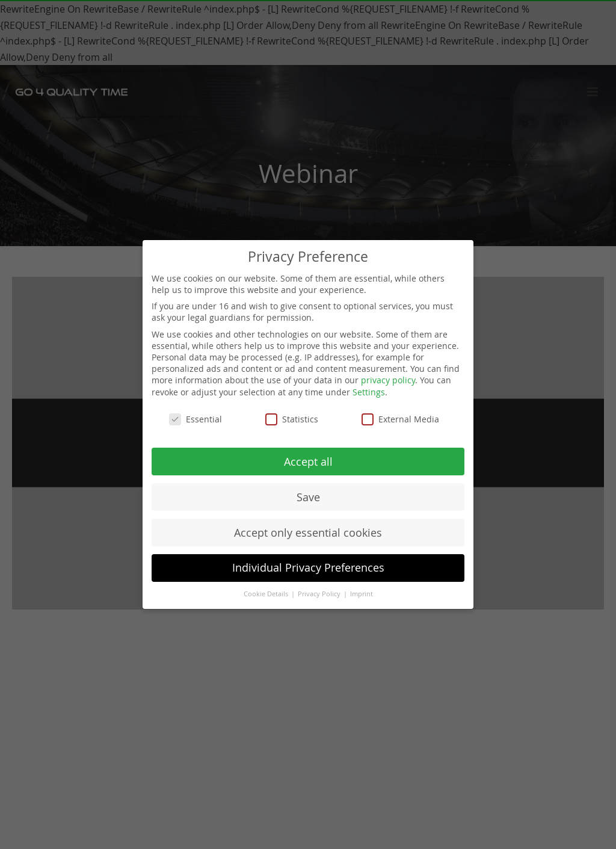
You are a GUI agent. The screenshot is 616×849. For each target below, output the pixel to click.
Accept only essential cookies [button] (308, 533)
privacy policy (388, 380)
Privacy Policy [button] (320, 594)
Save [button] (308, 497)
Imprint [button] (362, 594)
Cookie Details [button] (267, 594)
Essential (196, 419)
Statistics (292, 419)
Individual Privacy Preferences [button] (308, 568)
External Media (400, 419)
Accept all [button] (308, 462)
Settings (369, 392)
